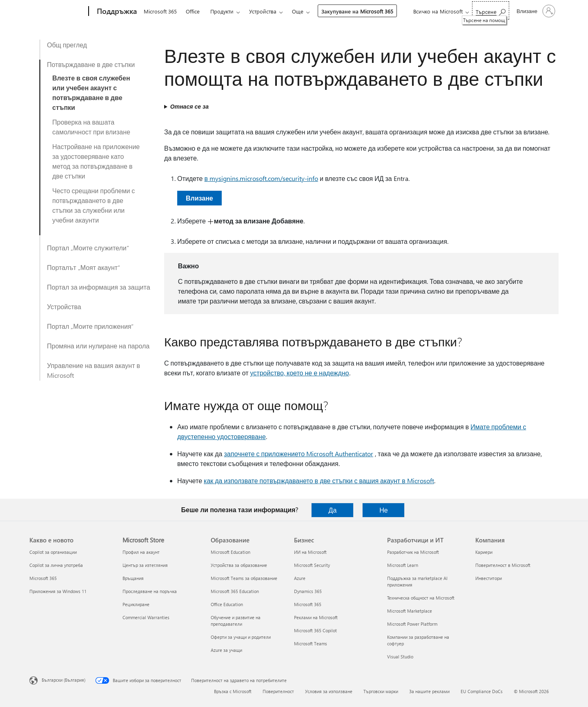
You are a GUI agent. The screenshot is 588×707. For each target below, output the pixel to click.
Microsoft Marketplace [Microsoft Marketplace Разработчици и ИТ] (410, 611)
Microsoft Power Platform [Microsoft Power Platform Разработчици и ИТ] (412, 624)
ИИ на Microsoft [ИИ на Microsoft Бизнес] (310, 552)
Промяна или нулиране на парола (98, 346)
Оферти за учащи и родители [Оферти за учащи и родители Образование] (241, 637)
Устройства (263, 11)
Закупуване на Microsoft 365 (357, 11)
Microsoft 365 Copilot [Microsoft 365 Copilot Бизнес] (315, 630)
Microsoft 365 (160, 11)
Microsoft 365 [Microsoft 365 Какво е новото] (43, 578)
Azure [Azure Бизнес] (300, 578)
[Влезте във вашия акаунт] (535, 11)
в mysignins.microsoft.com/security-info (261, 178)
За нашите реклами (429, 691)
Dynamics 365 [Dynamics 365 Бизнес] (308, 591)
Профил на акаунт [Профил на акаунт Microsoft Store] (141, 552)
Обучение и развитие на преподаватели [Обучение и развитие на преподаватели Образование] (236, 621)
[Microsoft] (57, 11)
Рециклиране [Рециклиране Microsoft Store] (136, 604)
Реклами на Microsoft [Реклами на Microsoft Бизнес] (316, 617)
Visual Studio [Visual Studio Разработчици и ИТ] (400, 657)
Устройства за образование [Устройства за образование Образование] (239, 565)
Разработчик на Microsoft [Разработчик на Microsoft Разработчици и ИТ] (413, 552)
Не (383, 510)
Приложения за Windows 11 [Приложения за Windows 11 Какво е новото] (58, 591)
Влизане (199, 198)
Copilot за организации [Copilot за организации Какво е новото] (53, 552)
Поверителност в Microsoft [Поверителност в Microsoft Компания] (503, 565)
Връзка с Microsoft (233, 691)
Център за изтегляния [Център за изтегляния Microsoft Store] (145, 565)
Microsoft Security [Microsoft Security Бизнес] (312, 565)
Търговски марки (381, 691)
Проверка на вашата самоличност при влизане (91, 127)
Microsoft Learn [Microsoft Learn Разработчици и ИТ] (403, 565)
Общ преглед (67, 45)
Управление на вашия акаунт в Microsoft (94, 370)
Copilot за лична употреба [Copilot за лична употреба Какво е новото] (56, 565)
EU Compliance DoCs (482, 691)
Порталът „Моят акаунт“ (84, 267)
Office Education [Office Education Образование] (227, 604)
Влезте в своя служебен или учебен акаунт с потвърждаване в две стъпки (91, 93)
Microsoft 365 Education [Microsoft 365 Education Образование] (235, 591)
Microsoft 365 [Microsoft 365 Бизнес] (308, 604)
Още (298, 11)
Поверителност (278, 691)
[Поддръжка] (116, 11)
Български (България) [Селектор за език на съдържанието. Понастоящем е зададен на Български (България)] (63, 680)
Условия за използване (329, 691)
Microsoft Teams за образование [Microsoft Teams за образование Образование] (244, 578)
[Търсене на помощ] (491, 10)
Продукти (222, 11)
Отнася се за (189, 106)
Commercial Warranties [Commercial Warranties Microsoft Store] (146, 617)
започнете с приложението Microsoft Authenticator (299, 454)
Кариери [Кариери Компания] (484, 552)
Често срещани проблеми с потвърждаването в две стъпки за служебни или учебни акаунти (94, 205)
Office (193, 11)
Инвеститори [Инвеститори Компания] (489, 578)
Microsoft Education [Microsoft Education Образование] (231, 552)
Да (333, 510)
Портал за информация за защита (99, 287)
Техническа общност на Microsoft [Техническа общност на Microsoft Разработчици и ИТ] (421, 598)
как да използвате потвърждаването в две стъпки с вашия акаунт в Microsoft (319, 481)
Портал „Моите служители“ (88, 248)
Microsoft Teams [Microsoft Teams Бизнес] (311, 643)
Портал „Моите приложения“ (90, 326)
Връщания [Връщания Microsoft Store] (133, 578)
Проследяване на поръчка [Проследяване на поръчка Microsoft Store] (150, 591)
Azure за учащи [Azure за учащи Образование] (226, 650)
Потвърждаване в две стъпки (91, 64)
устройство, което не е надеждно (300, 373)
